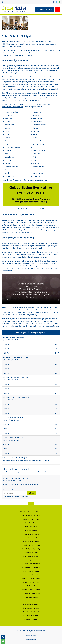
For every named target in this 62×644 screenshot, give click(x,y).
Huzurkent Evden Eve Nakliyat (31, 567)
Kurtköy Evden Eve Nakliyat (31, 571)
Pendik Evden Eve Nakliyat (31, 619)
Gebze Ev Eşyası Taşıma (31, 534)
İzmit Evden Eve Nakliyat (31, 608)
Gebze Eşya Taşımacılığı (31, 542)
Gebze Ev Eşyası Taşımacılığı (31, 549)
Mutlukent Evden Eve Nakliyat (31, 564)
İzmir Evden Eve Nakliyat (31, 612)
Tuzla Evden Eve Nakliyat (31, 616)
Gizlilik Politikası (31, 635)
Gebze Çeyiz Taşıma (31, 523)
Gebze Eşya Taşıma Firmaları (31, 519)
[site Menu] (57, 10)
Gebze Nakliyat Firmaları (31, 556)
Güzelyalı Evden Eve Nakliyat (31, 593)
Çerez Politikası (31, 639)
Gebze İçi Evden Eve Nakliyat (31, 545)
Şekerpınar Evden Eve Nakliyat (31, 579)
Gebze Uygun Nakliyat (31, 530)
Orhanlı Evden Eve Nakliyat (31, 582)
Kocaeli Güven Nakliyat (31, 597)
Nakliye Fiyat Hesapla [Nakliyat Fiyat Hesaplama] (44, 10)
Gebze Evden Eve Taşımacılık (31, 516)
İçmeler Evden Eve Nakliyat (31, 575)
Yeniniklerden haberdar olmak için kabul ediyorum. (17, 496)
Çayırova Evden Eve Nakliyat (31, 604)
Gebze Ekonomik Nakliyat (31, 538)
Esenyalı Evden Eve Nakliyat (31, 590)
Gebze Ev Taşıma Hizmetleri (31, 560)
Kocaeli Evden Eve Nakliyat (31, 601)
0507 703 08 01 (9, 484)
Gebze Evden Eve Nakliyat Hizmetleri (31, 512)
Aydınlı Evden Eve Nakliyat (31, 586)
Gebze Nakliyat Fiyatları (31, 553)
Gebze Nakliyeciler (31, 527)
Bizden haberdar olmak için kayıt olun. (15, 490)
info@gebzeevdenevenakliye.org (27, 484)
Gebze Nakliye (27, 631)
